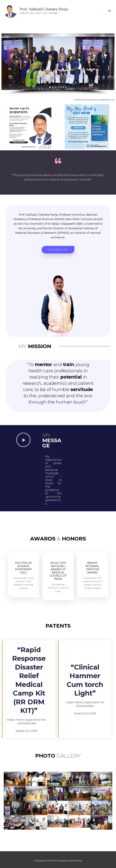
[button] (6, 62)
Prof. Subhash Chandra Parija (44, 9)
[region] (58, 64)
